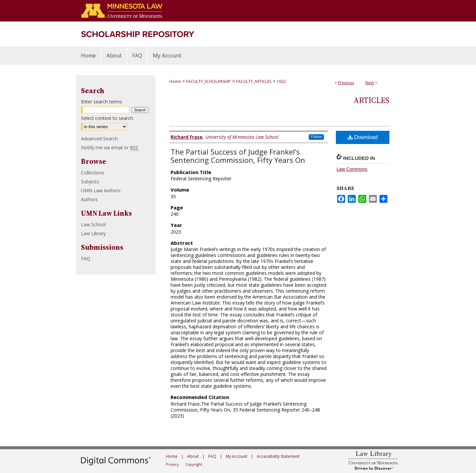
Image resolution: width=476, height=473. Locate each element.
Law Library (93, 233)
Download (363, 137)
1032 (281, 81)
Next (370, 83)
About (193, 456)
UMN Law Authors (101, 190)
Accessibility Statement (278, 456)
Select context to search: (107, 118)
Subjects (90, 182)
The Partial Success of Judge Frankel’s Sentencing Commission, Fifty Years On (238, 156)
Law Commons (352, 169)
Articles (371, 100)
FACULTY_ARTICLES (254, 81)
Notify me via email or (110, 147)
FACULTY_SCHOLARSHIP (208, 81)
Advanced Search (99, 139)
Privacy (172, 464)
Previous (346, 83)
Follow (316, 137)
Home (175, 81)
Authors (89, 199)
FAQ (86, 258)
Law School (93, 224)
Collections (93, 173)
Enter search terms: (102, 102)
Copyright (194, 464)
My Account (237, 456)
